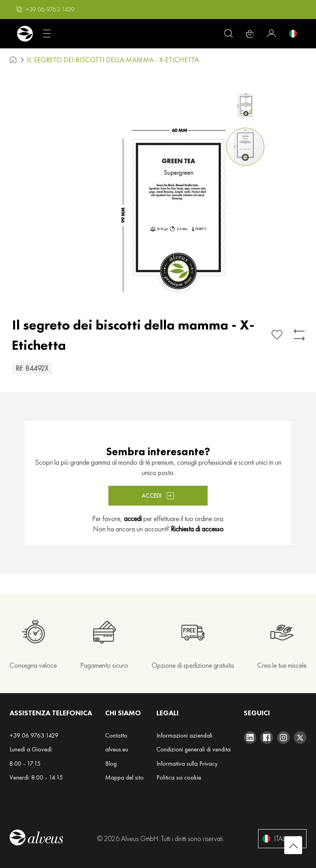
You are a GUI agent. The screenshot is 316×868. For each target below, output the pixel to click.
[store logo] (25, 34)
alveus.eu (117, 749)
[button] (45, 10)
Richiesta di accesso (197, 529)
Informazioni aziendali (184, 735)
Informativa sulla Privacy (187, 764)
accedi (133, 518)
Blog (111, 764)
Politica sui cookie (179, 777)
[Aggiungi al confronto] (299, 335)
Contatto (116, 735)
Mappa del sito (124, 777)
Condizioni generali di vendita (194, 749)
